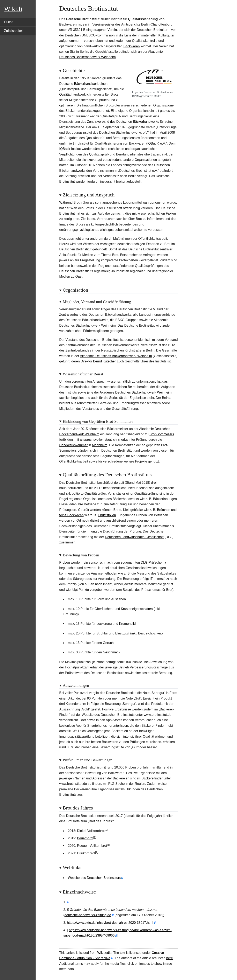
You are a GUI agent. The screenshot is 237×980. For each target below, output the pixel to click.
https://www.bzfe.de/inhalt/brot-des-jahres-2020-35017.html (110, 923)
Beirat (132, 387)
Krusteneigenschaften (137, 609)
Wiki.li (13, 9)
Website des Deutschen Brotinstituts (94, 878)
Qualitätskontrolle (145, 41)
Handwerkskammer (73, 445)
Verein (112, 30)
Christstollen (107, 515)
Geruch (108, 643)
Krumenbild (127, 624)
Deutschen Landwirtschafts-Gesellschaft (134, 537)
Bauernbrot (85, 838)
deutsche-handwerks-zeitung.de (88, 915)
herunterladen (118, 726)
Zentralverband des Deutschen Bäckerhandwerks (123, 122)
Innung (92, 531)
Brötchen (164, 510)
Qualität (65, 94)
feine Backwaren (71, 515)
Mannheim (100, 445)
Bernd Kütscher (104, 361)
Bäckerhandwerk (86, 84)
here (170, 958)
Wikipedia (104, 953)
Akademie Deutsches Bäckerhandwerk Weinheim (116, 356)
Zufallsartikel (13, 31)
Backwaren (131, 46)
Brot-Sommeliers (162, 434)
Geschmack (111, 652)
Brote (114, 94)
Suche (9, 22)
